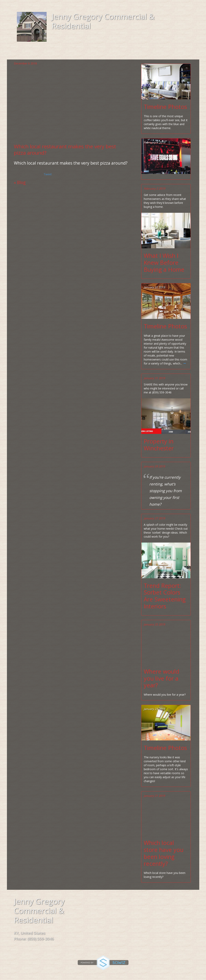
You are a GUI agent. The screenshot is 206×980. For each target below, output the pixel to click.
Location (86, 54)
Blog (148, 54)
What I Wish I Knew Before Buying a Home (164, 263)
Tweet (48, 174)
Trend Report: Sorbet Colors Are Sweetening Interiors (165, 596)
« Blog (20, 182)
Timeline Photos (165, 107)
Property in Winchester (159, 445)
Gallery (120, 54)
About (54, 54)
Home (29, 54)
